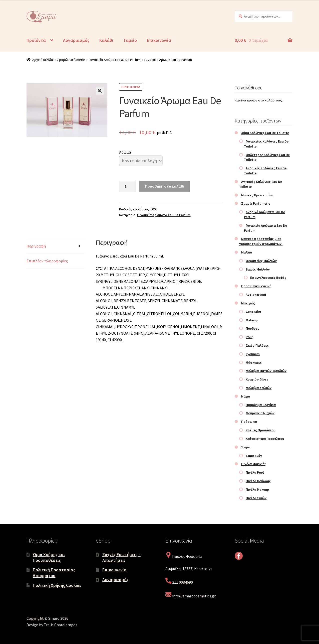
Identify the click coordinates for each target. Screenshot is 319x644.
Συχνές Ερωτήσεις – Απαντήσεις (121, 557)
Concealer (253, 312)
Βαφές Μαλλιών (258, 269)
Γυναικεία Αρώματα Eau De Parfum (115, 60)
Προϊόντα (36, 40)
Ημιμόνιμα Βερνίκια (261, 405)
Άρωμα (125, 152)
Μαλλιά (247, 252)
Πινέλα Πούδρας (258, 481)
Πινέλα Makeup (257, 489)
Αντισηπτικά (256, 295)
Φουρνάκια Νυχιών (260, 413)
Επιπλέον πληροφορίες (47, 261)
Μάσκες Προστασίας (257, 195)
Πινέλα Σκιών (256, 498)
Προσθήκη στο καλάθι (165, 186)
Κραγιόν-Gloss (257, 379)
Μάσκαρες (254, 362)
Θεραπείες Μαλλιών (261, 261)
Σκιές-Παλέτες (257, 345)
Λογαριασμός (76, 40)
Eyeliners (253, 354)
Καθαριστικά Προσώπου (265, 439)
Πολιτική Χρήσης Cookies (57, 585)
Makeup (252, 320)
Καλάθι (106, 40)
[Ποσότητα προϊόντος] (128, 187)
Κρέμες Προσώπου (260, 430)
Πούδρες (252, 328)
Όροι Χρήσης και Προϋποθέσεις (49, 557)
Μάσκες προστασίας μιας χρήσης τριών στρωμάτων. (261, 241)
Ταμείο (130, 40)
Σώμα (246, 447)
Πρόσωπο (249, 422)
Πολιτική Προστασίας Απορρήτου (54, 573)
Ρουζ (249, 337)
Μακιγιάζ (248, 303)
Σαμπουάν (254, 456)
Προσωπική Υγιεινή (256, 286)
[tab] (55, 246)
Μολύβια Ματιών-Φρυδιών (266, 371)
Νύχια (246, 396)
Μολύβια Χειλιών (259, 388)
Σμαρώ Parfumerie (71, 60)
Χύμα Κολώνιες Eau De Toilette (265, 133)
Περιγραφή (36, 246)
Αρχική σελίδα (43, 60)
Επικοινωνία (159, 40)
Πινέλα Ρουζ (255, 472)
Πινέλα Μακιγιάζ (254, 464)
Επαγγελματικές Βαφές (268, 278)
